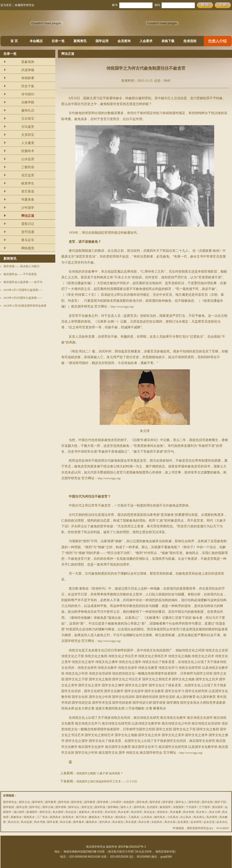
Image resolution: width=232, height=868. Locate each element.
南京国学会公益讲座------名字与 (23, 282)
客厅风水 (81, 817)
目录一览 (58, 41)
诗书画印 (28, 94)
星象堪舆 (28, 62)
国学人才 (126, 807)
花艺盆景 (28, 175)
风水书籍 (40, 822)
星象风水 (16, 817)
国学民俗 (100, 807)
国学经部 (194, 802)
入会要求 (146, 41)
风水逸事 (176, 812)
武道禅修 (28, 70)
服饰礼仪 (28, 110)
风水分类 (144, 822)
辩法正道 (28, 216)
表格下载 (168, 41)
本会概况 (36, 41)
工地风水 (134, 817)
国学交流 (87, 807)
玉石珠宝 (28, 119)
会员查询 (124, 41)
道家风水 (84, 812)
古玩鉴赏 (28, 127)
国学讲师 (103, 802)
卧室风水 (68, 817)
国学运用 (102, 41)
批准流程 (190, 41)
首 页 (14, 41)
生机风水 (157, 822)
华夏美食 (28, 200)
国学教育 (51, 802)
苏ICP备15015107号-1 (132, 847)
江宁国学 (204, 807)
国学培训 (64, 802)
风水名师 (123, 812)
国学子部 (220, 802)
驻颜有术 (28, 151)
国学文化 (25, 802)
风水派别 (118, 822)
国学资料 (61, 807)
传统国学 (129, 802)
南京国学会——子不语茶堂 (20, 274)
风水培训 (110, 812)
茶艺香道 (28, 191)
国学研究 (37, 802)
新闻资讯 (80, 41)
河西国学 (178, 807)
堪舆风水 (29, 817)
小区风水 (173, 817)
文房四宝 (28, 135)
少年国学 (28, 208)
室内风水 (105, 822)
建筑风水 (94, 817)
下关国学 (191, 807)
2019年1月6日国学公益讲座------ (23, 298)
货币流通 (28, 232)
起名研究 (196, 822)
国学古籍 (48, 807)
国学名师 (142, 802)
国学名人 (181, 802)
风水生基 (170, 822)
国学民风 (139, 807)
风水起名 (71, 812)
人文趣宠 (28, 143)
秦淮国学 (165, 807)
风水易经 (58, 812)
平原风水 (108, 817)
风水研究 (136, 812)
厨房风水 (55, 817)
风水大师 (215, 812)
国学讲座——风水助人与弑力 (22, 266)
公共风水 (147, 817)
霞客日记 (28, 224)
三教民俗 (28, 167)
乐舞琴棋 (28, 102)
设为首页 (6, 5)
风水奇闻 (189, 812)
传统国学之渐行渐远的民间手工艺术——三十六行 (107, 781)
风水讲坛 (199, 817)
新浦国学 (32, 812)
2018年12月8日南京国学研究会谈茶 (25, 306)
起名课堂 (183, 822)
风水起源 (26, 822)
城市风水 (160, 817)
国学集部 (9, 807)
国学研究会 (10, 802)
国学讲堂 (77, 802)
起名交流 (209, 822)
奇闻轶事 (28, 78)
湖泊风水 (121, 817)
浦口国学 (19, 812)
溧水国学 (217, 807)
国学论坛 (74, 807)
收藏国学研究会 (25, 5)
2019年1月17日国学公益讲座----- (23, 290)
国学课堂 (168, 802)
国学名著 (53, 822)
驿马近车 (28, 240)
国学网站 (113, 807)
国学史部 (207, 802)
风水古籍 (65, 822)
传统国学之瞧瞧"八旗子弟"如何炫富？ (100, 773)
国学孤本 (79, 822)
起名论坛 (222, 822)
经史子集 (28, 86)
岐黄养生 (28, 183)
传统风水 (162, 812)
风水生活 (13, 822)
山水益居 (28, 159)
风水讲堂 (97, 812)
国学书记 (35, 807)
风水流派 (131, 822)
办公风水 (186, 817)
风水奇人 (202, 812)
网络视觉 (28, 248)
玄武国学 (152, 807)
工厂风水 (42, 817)
